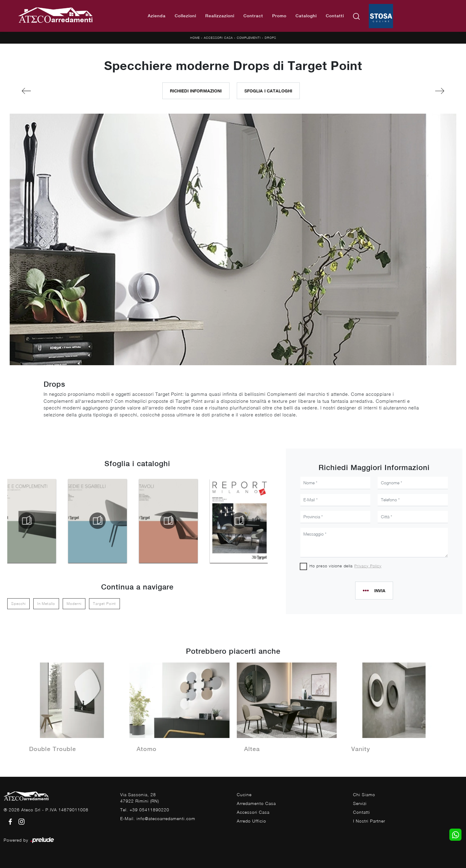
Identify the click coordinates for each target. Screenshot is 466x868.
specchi (18, 604)
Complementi (249, 38)
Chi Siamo (364, 795)
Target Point (104, 604)
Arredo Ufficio (251, 821)
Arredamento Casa (256, 803)
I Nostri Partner (369, 821)
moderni (74, 604)
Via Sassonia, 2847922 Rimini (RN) (140, 798)
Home (195, 38)
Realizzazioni (220, 16)
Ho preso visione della (345, 566)
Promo (279, 16)
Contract (253, 16)
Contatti (335, 16)
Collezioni (185, 16)
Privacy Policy (368, 566)
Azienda (157, 16)
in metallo (46, 604)
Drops (270, 38)
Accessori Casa (218, 38)
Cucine (244, 795)
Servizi (360, 803)
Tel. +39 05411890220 (145, 810)
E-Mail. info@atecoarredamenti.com (158, 818)
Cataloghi (306, 16)
